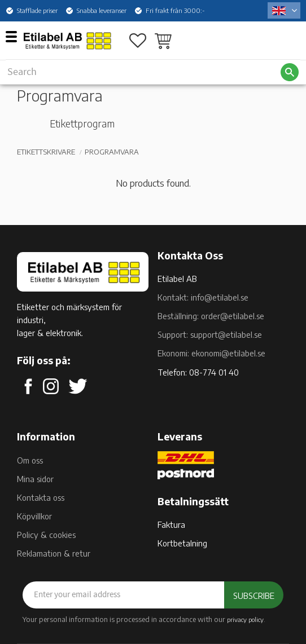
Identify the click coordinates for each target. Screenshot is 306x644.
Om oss (30, 460)
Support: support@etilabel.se (210, 334)
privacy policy (245, 619)
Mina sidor (35, 479)
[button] (16, 36)
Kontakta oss (41, 497)
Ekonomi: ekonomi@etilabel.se (211, 353)
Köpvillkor (34, 516)
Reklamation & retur (54, 553)
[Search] (290, 72)
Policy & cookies (46, 535)
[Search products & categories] (143, 72)
